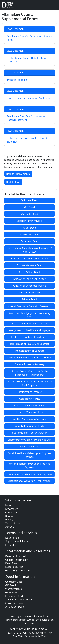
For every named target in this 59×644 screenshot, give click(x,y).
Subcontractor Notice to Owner (29, 433)
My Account (12, 509)
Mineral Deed (30, 299)
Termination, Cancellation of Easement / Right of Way (29, 250)
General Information (17, 560)
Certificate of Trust (29, 399)
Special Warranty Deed (29, 221)
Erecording (11, 545)
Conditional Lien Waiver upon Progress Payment (29, 455)
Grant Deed (29, 228)
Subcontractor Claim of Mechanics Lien (29, 440)
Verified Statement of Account (29, 419)
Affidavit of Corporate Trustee (29, 286)
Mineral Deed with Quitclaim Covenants (30, 306)
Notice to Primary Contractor (29, 426)
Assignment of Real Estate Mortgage (29, 330)
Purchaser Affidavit (29, 293)
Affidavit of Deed (15, 607)
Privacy (9, 520)
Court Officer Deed (30, 272)
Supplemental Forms (17, 541)
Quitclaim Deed (29, 200)
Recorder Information (17, 556)
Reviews (10, 516)
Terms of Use (13, 523)
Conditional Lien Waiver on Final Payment (29, 474)
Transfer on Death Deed (19, 600)
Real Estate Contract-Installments (29, 337)
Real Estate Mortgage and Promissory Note (29, 315)
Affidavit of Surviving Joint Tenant (30, 258)
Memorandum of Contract (29, 351)
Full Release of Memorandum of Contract (29, 358)
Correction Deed (30, 234)
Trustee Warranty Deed (29, 265)
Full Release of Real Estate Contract (30, 344)
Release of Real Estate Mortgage (29, 323)
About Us (10, 527)
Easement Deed (29, 241)
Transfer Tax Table (17, 80)
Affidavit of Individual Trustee (29, 279)
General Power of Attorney (30, 364)
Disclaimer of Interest (29, 392)
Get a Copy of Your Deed (19, 570)
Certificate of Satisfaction (29, 446)
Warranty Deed (30, 214)
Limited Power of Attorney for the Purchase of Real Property (30, 373)
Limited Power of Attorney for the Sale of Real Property (29, 383)
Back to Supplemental (18, 174)
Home (9, 505)
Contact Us (11, 512)
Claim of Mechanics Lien (30, 412)
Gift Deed (30, 207)
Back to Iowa (13, 182)
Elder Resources (14, 567)
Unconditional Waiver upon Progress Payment (30, 465)
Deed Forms (12, 538)
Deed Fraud (12, 563)
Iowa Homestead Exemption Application (29, 98)
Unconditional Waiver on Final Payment (30, 481)
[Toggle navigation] (53, 5)
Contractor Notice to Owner (29, 406)
